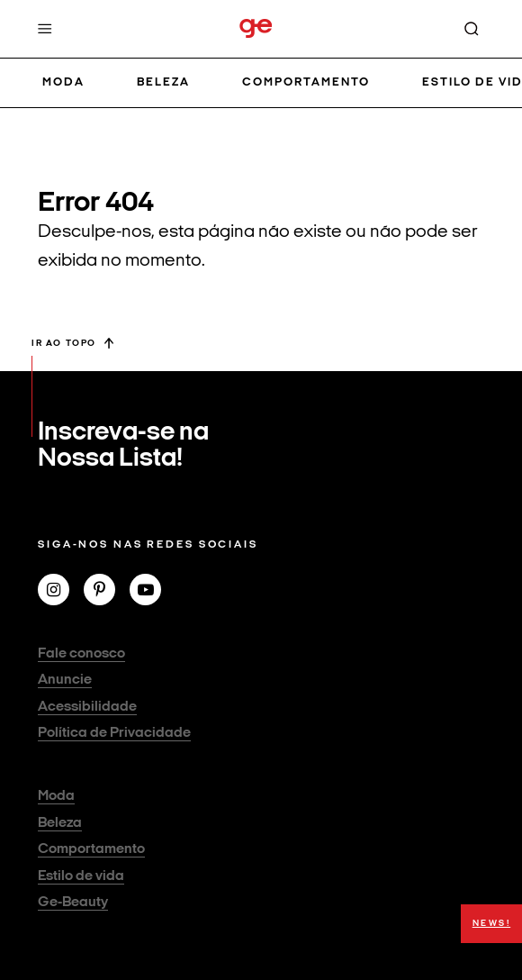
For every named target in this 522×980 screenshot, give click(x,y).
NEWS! (492, 924)
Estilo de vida (81, 876)
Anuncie (65, 680)
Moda (63, 82)
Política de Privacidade (114, 733)
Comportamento (306, 82)
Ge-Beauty (73, 903)
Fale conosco (81, 654)
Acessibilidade (87, 707)
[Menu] (45, 29)
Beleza (163, 82)
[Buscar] (472, 29)
